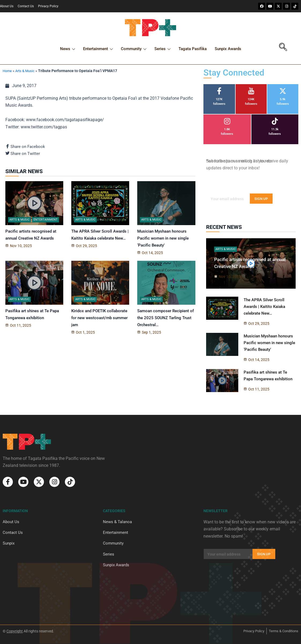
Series (162, 50)
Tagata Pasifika (193, 49)
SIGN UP (261, 199)
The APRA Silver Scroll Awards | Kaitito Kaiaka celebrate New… (264, 306)
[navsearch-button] (283, 48)
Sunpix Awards (228, 49)
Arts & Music (27, 71)
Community (134, 50)
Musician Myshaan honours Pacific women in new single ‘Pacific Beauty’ (163, 239)
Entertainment (98, 50)
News (68, 50)
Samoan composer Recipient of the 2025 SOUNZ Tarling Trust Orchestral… (166, 319)
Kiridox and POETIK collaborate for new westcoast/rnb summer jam (99, 319)
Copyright (15, 631)
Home (8, 71)
